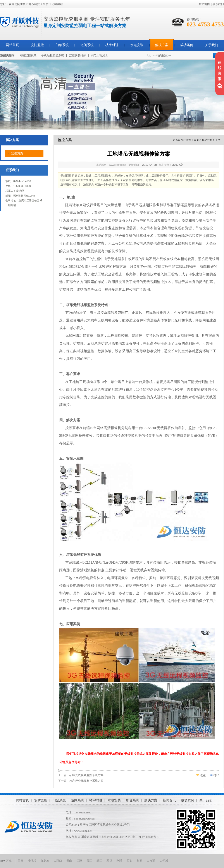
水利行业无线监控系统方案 (86, 781)
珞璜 (119, 861)
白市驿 (151, 861)
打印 (216, 775)
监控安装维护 (78, 55)
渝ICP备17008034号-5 (145, 837)
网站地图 (204, 4)
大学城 (164, 861)
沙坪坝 (32, 861)
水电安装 (137, 45)
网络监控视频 (28, 55)
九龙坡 (45, 861)
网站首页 (12, 45)
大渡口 (58, 861)
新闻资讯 (169, 800)
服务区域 (6, 861)
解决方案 (162, 45)
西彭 (129, 861)
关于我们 (212, 45)
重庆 (21, 861)
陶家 (140, 861)
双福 (109, 861)
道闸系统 (87, 45)
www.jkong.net (83, 831)
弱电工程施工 (99, 55)
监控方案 (17, 153)
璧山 (69, 861)
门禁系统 (62, 45)
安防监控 (37, 45)
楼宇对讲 (112, 45)
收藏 (203, 775)
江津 (79, 861)
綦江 (89, 861)
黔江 (99, 861)
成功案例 (187, 45)
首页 (196, 140)
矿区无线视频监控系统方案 (86, 775)
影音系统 (133, 800)
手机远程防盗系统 (53, 55)
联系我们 (218, 4)
